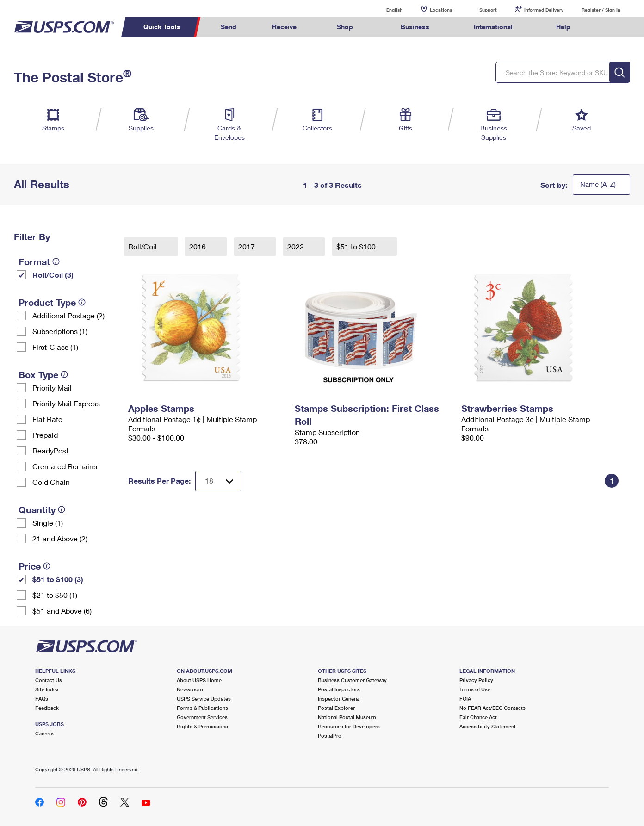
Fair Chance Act (478, 717)
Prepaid (45, 435)
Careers (44, 733)
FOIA (465, 699)
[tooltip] (56, 261)
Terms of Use (475, 689)
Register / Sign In (601, 10)
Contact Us (49, 680)
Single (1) (48, 523)
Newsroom (190, 689)
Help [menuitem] (563, 27)
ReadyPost (50, 450)
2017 (248, 246)
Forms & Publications (202, 708)
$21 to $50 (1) (55, 595)
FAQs (42, 699)
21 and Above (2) (60, 538)
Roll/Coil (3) (53, 275)
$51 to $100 (357, 246)
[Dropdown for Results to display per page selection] (218, 481)
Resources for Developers (349, 726)
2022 (297, 246)
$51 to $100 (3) (58, 579)
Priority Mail (52, 388)
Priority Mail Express (66, 403)
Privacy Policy (476, 680)
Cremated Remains (65, 466)
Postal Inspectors (339, 689)
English (385, 9)
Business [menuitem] (415, 27)
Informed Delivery (544, 10)
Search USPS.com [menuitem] (606, 27)
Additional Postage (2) (68, 315)
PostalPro (330, 736)
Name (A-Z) (598, 184)
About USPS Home (199, 680)
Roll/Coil (143, 246)
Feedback (47, 708)
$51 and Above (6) (62, 611)
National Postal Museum (347, 717)
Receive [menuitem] (284, 27)
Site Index (47, 689)
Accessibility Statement (488, 726)
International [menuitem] (493, 27)
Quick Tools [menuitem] (162, 27)
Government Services (202, 717)
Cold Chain (51, 482)
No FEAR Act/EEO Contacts (492, 708)
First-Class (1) (55, 347)
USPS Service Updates (204, 699)
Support (488, 10)
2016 (198, 246)
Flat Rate (47, 419)
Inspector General (339, 699)
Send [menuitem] (229, 27)
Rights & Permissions (202, 726)
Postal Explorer (336, 708)
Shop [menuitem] (345, 27)
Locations (441, 10)
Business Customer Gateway (352, 680)
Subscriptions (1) (60, 331)
